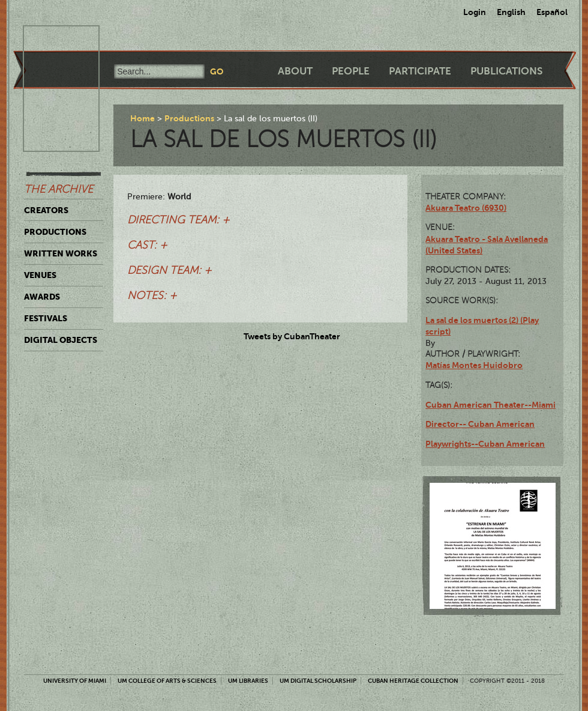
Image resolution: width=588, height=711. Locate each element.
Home (142, 118)
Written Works (61, 253)
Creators (46, 210)
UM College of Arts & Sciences (167, 681)
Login (475, 12)
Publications (506, 71)
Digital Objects (61, 340)
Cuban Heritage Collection (413, 681)
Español (552, 12)
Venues (40, 275)
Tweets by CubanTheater (292, 336)
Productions (55, 232)
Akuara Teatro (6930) (466, 208)
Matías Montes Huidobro (474, 365)
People (351, 71)
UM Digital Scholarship (318, 681)
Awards (42, 297)
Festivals (46, 318)
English (511, 12)
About (295, 71)
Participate (420, 71)
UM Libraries (248, 681)
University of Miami (75, 681)
